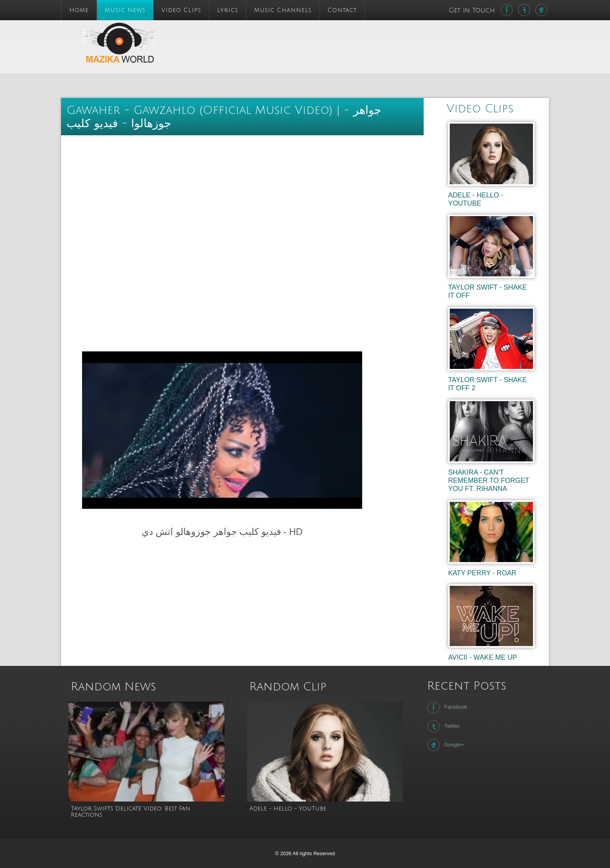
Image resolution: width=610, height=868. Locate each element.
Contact (342, 10)
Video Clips (181, 10)
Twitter (443, 726)
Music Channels (283, 10)
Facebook (446, 707)
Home (79, 10)
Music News (125, 10)
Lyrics (228, 10)
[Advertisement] (349, 38)
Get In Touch (473, 10)
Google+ (445, 745)
